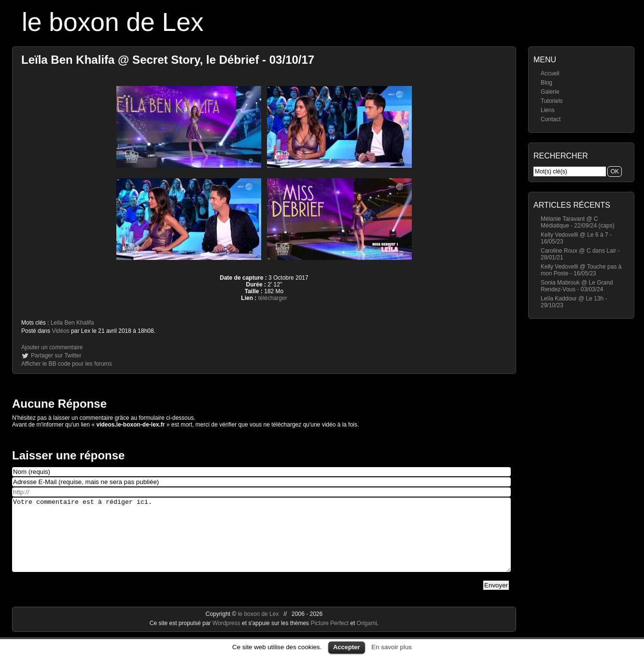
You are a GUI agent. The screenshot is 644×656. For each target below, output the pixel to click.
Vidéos (60, 331)
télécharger (273, 298)
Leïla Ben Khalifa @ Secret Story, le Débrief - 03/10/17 (168, 60)
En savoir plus (392, 647)
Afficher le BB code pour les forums (67, 364)
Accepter (347, 647)
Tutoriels (552, 101)
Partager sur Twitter (56, 356)
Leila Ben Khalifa (72, 323)
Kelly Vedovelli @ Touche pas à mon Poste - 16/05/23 (581, 270)
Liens (548, 110)
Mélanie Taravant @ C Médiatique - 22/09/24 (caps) (578, 222)
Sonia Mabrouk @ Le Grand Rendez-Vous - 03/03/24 (577, 286)
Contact (551, 119)
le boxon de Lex (113, 22)
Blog (546, 83)
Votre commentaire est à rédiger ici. (261, 542)
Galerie (550, 92)
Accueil (550, 73)
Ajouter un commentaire (52, 347)
